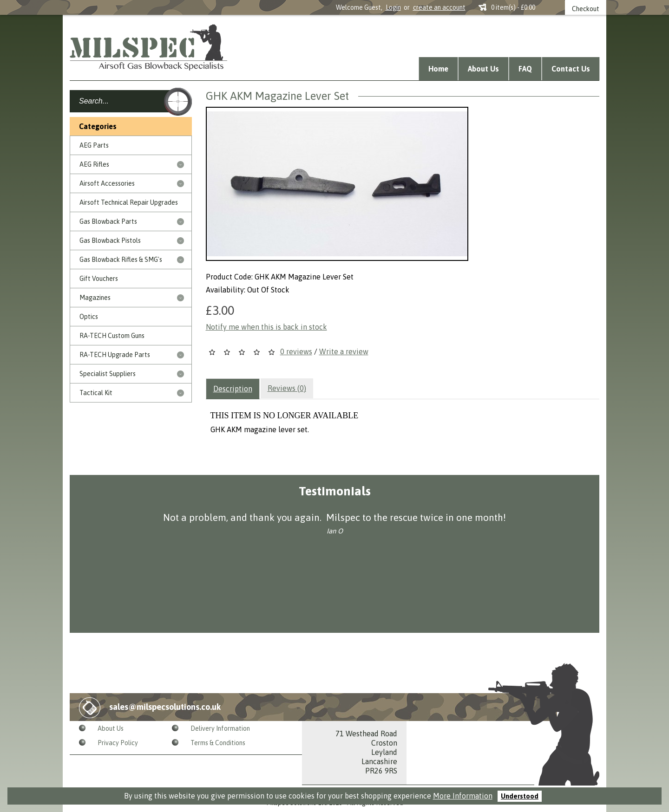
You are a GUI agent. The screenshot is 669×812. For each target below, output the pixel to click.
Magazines (95, 298)
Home (438, 69)
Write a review (344, 351)
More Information (463, 796)
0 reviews (296, 351)
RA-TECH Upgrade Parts (115, 355)
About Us (483, 69)
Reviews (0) (287, 388)
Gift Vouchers (99, 279)
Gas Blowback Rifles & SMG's (121, 260)
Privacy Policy (118, 743)
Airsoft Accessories (107, 183)
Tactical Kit (96, 393)
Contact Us (571, 69)
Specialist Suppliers (108, 374)
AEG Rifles (94, 164)
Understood (520, 796)
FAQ (525, 69)
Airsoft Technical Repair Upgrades (129, 202)
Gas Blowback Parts (108, 221)
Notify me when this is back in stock (266, 327)
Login (393, 7)
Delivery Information (220, 728)
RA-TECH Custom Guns (112, 336)
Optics (89, 317)
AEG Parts (94, 145)
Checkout (586, 9)
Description (233, 389)
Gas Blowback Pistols (110, 240)
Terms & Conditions (218, 743)
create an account (439, 7)
